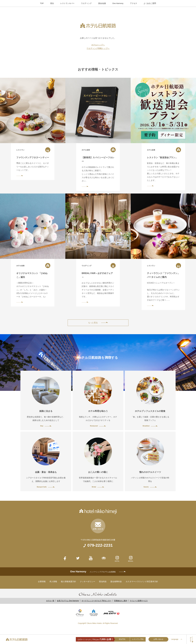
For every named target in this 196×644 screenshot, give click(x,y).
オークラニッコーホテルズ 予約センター (96, 601)
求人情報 (53, 581)
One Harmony (118, 3)
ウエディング (86, 3)
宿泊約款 (103, 581)
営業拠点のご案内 (121, 601)
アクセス (134, 3)
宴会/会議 (102, 3)
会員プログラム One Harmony (68, 601)
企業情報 (42, 581)
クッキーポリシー (88, 581)
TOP (42, 3)
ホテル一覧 (50, 601)
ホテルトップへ (98, 45)
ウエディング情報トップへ (98, 48)
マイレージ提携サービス (139, 601)
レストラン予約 (138, 639)
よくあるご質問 (150, 3)
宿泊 (52, 3)
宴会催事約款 (116, 581)
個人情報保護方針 (68, 581)
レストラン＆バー (67, 3)
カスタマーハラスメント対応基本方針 (142, 581)
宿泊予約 (122, 639)
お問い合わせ (158, 639)
